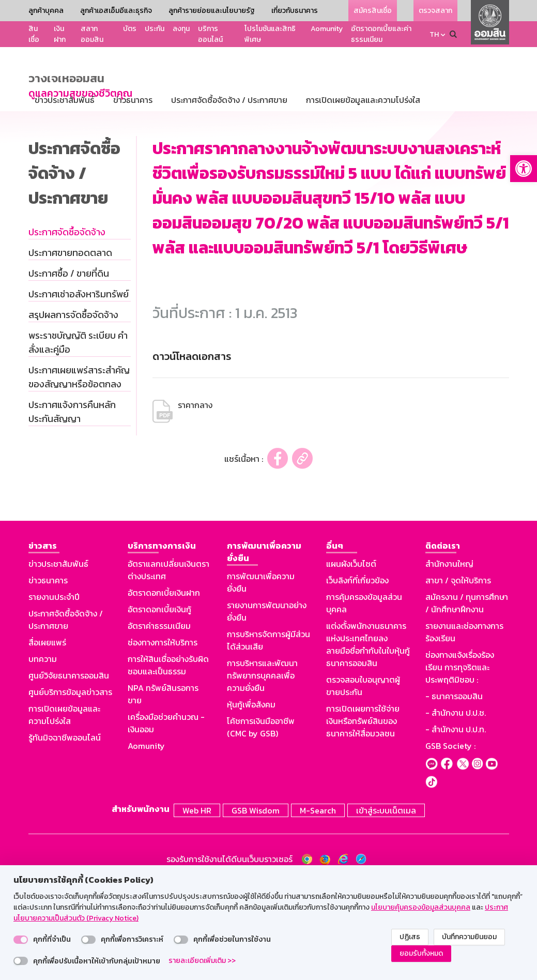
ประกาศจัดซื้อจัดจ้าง (67, 331)
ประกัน (155, 29)
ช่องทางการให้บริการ (163, 741)
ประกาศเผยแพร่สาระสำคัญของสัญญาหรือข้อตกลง (79, 476)
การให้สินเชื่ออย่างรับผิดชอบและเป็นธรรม (168, 764)
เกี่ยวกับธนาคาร (295, 11)
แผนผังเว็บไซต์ (351, 662)
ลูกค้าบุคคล (46, 11)
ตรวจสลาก (435, 11)
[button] (524, 169)
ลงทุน (181, 29)
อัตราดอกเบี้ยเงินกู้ (159, 708)
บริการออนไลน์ (210, 34)
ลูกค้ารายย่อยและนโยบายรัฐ (212, 11)
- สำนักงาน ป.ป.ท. (456, 828)
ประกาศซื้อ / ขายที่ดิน (69, 372)
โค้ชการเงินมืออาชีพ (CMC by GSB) (261, 826)
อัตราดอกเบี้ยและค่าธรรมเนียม (381, 34)
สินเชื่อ (34, 34)
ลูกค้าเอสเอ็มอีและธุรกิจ (116, 11)
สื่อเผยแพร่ (47, 741)
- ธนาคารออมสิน (454, 795)
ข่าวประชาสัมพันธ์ (58, 662)
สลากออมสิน (92, 34)
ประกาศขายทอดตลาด (70, 351)
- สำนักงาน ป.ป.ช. (456, 811)
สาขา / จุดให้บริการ (458, 679)
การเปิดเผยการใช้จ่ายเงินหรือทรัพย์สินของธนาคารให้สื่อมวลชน (363, 820)
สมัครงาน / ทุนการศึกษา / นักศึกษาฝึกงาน (467, 702)
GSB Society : (450, 845)
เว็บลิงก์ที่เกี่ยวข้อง (357, 679)
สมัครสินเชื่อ (373, 11)
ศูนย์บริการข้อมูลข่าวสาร (70, 791)
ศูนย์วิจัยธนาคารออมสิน (69, 774)
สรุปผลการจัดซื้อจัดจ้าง (73, 413)
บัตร (130, 29)
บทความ (43, 758)
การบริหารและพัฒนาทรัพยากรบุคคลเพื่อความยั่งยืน (262, 774)
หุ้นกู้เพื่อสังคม (251, 803)
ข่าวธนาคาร (48, 679)
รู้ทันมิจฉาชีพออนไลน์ (65, 836)
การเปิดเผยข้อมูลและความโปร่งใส (64, 813)
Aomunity (327, 29)
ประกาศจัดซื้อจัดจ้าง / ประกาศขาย (66, 718)
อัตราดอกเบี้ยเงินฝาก (164, 691)
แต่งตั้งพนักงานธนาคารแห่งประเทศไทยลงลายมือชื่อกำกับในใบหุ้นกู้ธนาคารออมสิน (368, 743)
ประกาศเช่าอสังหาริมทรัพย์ (79, 393)
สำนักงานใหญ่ (449, 662)
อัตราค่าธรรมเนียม (159, 725)
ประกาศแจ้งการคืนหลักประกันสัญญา (72, 510)
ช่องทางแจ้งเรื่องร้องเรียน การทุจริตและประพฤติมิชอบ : (460, 766)
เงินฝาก (60, 34)
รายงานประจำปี (54, 696)
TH (434, 34)
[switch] (21, 940)
